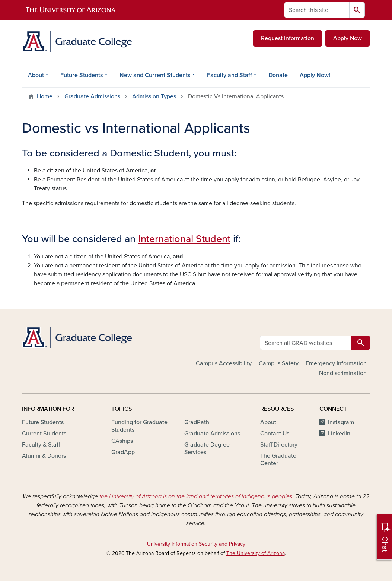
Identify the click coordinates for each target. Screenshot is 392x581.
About (36, 75)
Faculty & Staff (41, 445)
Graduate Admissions (92, 96)
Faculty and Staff (230, 75)
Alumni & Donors (44, 456)
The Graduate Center (278, 460)
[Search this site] (317, 10)
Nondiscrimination (343, 373)
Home (45, 96)
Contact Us (275, 434)
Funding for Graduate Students (139, 426)
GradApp (123, 452)
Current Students (44, 434)
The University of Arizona (256, 553)
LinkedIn (339, 434)
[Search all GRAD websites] (306, 343)
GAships (122, 441)
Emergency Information (336, 363)
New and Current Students (155, 75)
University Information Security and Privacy (196, 544)
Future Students (82, 75)
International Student (184, 239)
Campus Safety (279, 363)
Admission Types (154, 96)
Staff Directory (279, 445)
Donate (278, 75)
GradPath (197, 422)
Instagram (341, 422)
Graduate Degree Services (207, 448)
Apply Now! (315, 75)
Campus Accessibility (224, 363)
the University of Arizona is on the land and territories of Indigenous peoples (196, 496)
